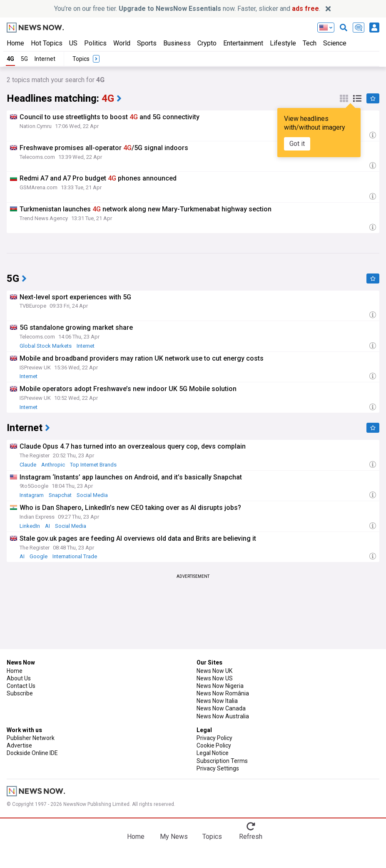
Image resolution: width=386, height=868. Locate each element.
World (122, 43)
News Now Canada (221, 708)
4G (10, 59)
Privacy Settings (218, 768)
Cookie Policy (214, 745)
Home (15, 43)
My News (174, 837)
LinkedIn (30, 526)
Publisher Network (31, 738)
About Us (19, 678)
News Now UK (214, 671)
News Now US (215, 678)
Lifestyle (283, 43)
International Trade (75, 556)
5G (24, 59)
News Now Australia (223, 716)
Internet (45, 59)
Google (39, 556)
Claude (28, 465)
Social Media (92, 495)
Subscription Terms (222, 761)
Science (335, 43)
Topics (212, 837)
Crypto (207, 43)
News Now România (223, 693)
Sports (147, 43)
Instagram (32, 495)
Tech (310, 43)
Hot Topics (47, 43)
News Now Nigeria (220, 686)
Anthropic (53, 465)
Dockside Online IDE (32, 753)
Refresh (251, 837)
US (73, 43)
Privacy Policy (214, 738)
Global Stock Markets (46, 346)
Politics (95, 43)
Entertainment (243, 43)
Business (177, 43)
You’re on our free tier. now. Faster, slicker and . (187, 9)
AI (47, 526)
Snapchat (60, 495)
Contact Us (21, 686)
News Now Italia (217, 701)
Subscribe (20, 693)
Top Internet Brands (93, 465)
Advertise (19, 745)
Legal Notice (213, 753)
